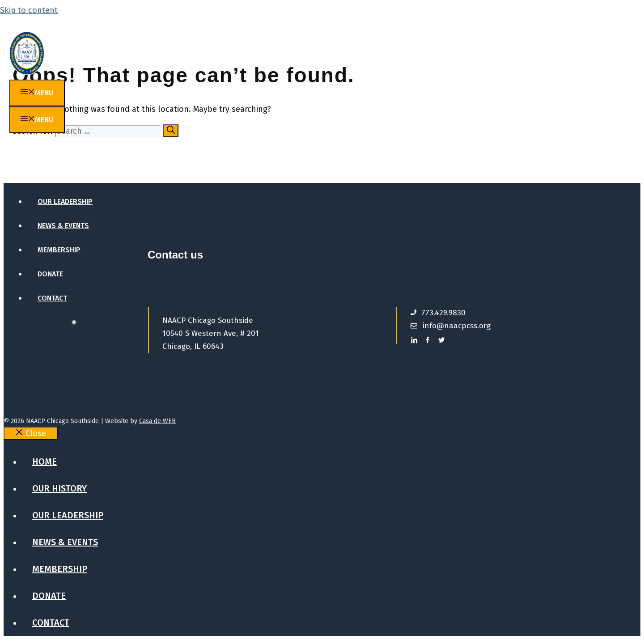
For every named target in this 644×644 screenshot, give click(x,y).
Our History (60, 177)
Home (47, 153)
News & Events (63, 226)
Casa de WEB (157, 421)
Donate (50, 274)
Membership (59, 250)
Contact (52, 298)
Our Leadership (65, 201)
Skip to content (29, 10)
